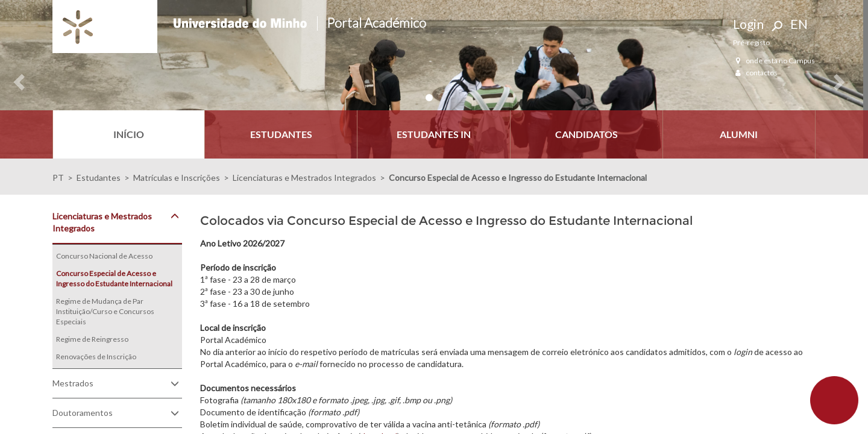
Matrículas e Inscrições (177, 178)
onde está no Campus (774, 61)
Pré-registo (751, 42)
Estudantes (99, 178)
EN (799, 24)
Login (748, 24)
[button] (14, 79)
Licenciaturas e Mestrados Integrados (304, 178)
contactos (755, 73)
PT (58, 178)
